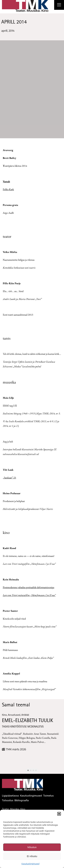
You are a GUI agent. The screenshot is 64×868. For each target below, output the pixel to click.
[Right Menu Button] (59, 5)
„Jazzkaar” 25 (9, 478)
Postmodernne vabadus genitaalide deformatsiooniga (28, 587)
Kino (4, 715)
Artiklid (25, 715)
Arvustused (14, 715)
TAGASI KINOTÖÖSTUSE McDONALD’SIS (23, 727)
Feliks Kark (8, 189)
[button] (59, 814)
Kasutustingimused (30, 864)
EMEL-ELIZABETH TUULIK (28, 721)
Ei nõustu (32, 856)
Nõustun (32, 847)
